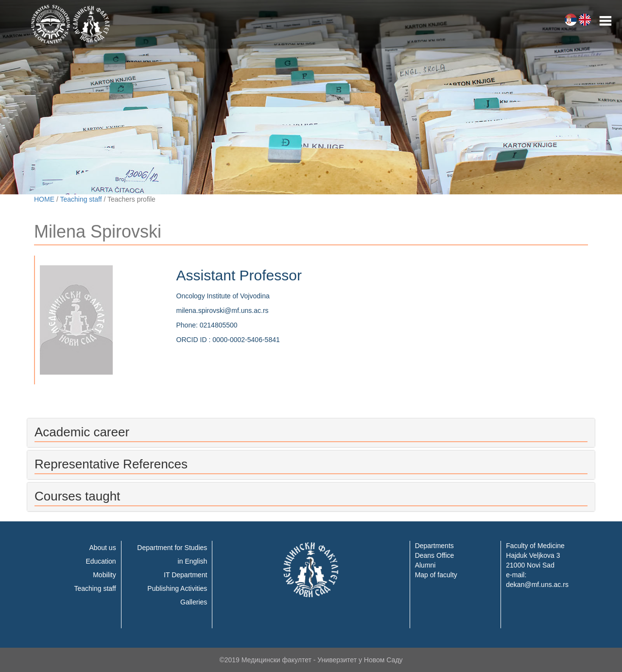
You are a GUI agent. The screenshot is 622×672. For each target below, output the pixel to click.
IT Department (185, 575)
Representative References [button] (111, 464)
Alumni (425, 565)
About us (102, 548)
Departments (434, 546)
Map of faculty (436, 575)
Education (101, 561)
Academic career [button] (82, 432)
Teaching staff (81, 199)
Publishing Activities (177, 588)
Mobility (104, 575)
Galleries (194, 602)
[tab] (311, 433)
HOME (44, 199)
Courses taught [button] (77, 496)
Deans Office (435, 555)
